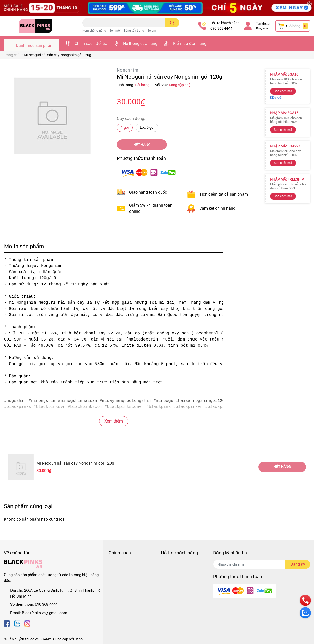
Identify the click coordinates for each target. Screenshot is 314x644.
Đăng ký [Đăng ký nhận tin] (298, 564)
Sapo (79, 639)
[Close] (309, 4)
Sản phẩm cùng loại (28, 506)
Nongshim (128, 70)
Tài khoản (264, 24)
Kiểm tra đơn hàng (190, 44)
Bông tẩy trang (134, 31)
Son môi (115, 31)
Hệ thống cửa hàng (140, 44)
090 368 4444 (221, 28)
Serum (152, 31)
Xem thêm (114, 421)
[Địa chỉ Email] (262, 564)
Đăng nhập (263, 28)
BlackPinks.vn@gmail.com (45, 613)
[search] (172, 23)
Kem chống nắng (94, 31)
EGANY (45, 639)
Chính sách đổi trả (91, 44)
